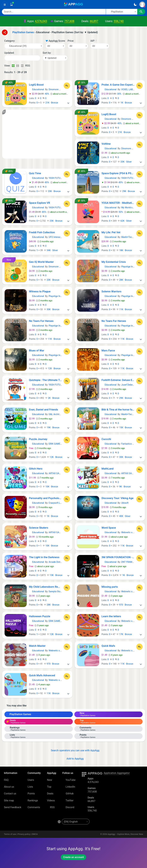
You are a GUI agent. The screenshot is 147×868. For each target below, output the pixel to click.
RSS (51, 807)
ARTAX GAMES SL (58, 473)
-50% (112, 212)
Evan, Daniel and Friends (44, 410)
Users (31, 780)
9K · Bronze (123, 487)
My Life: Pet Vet (111, 232)
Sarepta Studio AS (58, 591)
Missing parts (110, 587)
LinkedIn (69, 787)
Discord (68, 807)
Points (31, 794)
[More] (68, 103)
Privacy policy (24, 834)
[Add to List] (67, 86)
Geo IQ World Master (41, 262)
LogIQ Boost (36, 85)
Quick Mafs (108, 646)
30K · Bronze (52, 309)
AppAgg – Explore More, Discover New (125, 834)
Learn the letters (111, 616)
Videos (51, 800)
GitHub (68, 794)
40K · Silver (123, 516)
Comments (34, 807)
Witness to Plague (40, 291)
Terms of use (10, 834)
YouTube (69, 780)
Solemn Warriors (111, 291)
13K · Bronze (55, 575)
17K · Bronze (124, 634)
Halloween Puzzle (40, 616)
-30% (112, 94)
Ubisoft (125, 503)
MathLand (108, 469)
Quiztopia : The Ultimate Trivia (46, 380)
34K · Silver (51, 250)
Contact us (10, 794)
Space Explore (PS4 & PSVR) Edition (118, 173)
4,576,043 (41, 21)
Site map (9, 800)
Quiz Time (35, 173)
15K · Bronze (124, 428)
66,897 (94, 21)
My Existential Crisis (114, 262)
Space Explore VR (40, 203)
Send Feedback (13, 807)
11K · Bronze (124, 309)
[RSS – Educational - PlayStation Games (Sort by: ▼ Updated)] (33, 66)
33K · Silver (125, 162)
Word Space (109, 528)
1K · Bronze (125, 103)
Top (49, 787)
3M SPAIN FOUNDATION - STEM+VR (118, 557)
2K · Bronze (52, 398)
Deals (50, 794)
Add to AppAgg (73, 759)
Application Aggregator (117, 773)
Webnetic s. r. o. (129, 532)
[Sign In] (142, 4)
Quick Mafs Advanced (42, 675)
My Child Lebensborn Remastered (46, 587)
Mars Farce (108, 350)
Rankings (33, 800)
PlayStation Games (19, 714)
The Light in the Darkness (44, 557)
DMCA (35, 834)
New (50, 780)
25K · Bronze (55, 221)
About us (9, 787)
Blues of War (37, 350)
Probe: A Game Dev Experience (118, 85)
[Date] (22, 58)
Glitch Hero (36, 469)
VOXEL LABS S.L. (130, 89)
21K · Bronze (50, 103)
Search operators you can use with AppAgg (74, 750)
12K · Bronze (53, 368)
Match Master (37, 646)
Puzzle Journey (38, 439)
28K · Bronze (124, 280)
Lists (30, 787)
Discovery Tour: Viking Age (117, 498)
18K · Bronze (124, 250)
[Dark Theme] (135, 4)
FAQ (6, 780)
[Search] (54, 12)
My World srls (128, 208)
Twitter (68, 800)
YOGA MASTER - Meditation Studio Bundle (118, 203)
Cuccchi (106, 439)
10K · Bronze (50, 487)
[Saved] (12, 4)
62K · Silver (125, 221)
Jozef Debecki (128, 385)
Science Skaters (39, 528)
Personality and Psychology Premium (46, 498)
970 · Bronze (124, 605)
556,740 (119, 21)
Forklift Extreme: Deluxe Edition (118, 380)
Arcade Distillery (57, 562)
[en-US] (76, 822)
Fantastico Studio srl (132, 444)
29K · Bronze (127, 191)
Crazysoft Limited (57, 503)
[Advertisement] (37, 134)
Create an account (73, 857)
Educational (37, 89)
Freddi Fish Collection (42, 232)
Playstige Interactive (131, 267)
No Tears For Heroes (41, 321)
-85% (39, 182)
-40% (39, 94)
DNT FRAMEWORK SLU (133, 562)
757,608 (69, 21)
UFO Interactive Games (60, 237)
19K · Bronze (52, 428)
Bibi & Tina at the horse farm (118, 410)
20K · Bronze (53, 191)
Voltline (106, 144)
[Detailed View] (18, 66)
